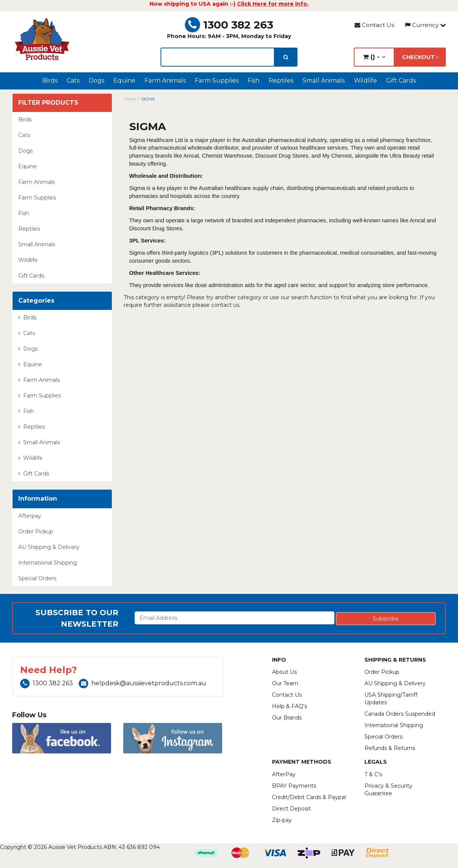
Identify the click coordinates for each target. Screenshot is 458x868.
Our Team (285, 683)
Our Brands (287, 718)
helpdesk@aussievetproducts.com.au (142, 683)
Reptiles (281, 81)
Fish (254, 81)
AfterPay (284, 774)
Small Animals (324, 81)
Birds (50, 81)
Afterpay (30, 516)
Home (130, 99)
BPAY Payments (294, 786)
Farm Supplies (217, 81)
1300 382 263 (229, 25)
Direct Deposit (291, 809)
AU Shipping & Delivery (49, 547)
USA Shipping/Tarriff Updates (391, 699)
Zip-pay (282, 820)
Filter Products (48, 103)
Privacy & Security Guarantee (388, 790)
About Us (284, 672)
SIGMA (148, 99)
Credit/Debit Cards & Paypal (309, 797)
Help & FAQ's (289, 706)
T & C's (373, 774)
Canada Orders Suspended (400, 714)
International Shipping (48, 563)
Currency (425, 25)
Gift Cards (401, 81)
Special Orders (37, 578)
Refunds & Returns (390, 748)
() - (374, 57)
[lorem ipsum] (218, 57)
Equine (124, 81)
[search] (286, 57)
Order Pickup (36, 531)
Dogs (96, 81)
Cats (73, 81)
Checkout (420, 57)
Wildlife (365, 81)
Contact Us (374, 25)
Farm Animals (165, 81)
